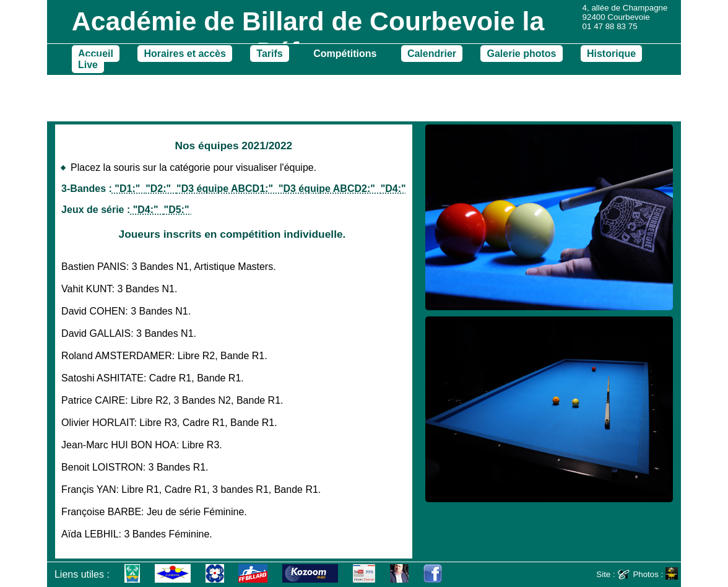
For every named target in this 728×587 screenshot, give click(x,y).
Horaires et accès (185, 54)
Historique (611, 54)
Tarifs (269, 54)
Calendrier (432, 54)
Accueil (96, 54)
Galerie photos (521, 54)
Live (88, 65)
